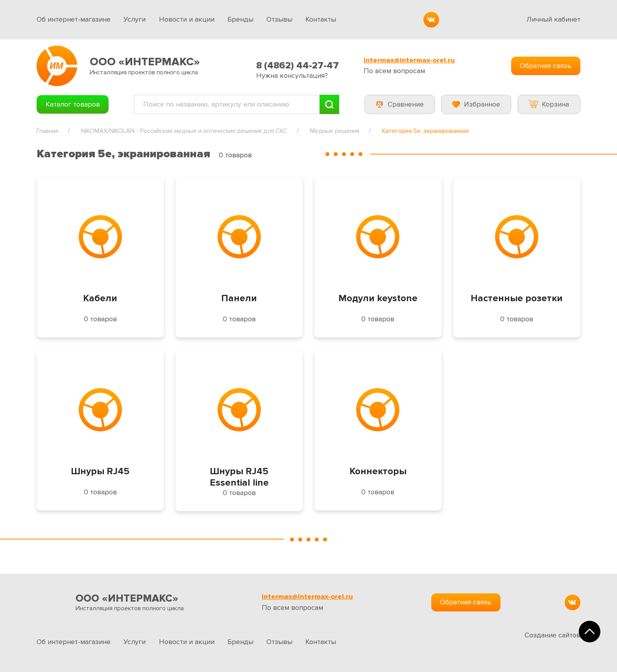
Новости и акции (187, 19)
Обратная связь (546, 66)
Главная (47, 131)
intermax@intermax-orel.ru (409, 60)
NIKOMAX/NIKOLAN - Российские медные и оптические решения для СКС (184, 131)
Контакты (321, 19)
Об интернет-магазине (74, 19)
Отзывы (279, 19)
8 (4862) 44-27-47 (297, 65)
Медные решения (335, 131)
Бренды (240, 19)
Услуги (135, 19)
